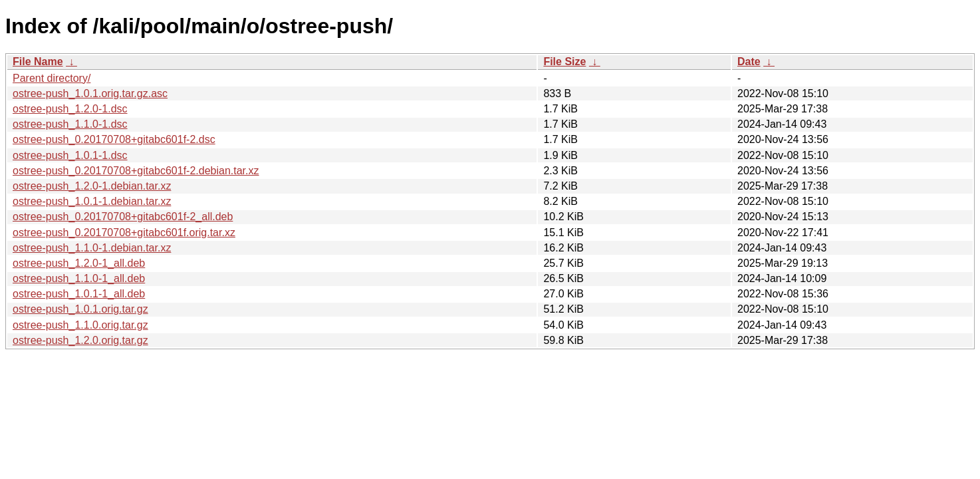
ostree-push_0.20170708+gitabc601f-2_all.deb (123, 217)
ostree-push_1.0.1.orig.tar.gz (80, 309)
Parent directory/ (52, 78)
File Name (38, 62)
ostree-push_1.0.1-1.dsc (70, 155)
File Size (564, 62)
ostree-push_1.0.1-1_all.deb (79, 294)
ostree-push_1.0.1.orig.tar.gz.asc (90, 93)
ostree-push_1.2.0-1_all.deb (79, 263)
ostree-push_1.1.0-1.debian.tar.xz (92, 248)
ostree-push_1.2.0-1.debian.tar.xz (92, 186)
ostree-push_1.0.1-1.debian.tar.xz (92, 201)
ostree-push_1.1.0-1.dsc (70, 124)
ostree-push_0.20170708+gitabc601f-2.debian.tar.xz (136, 171)
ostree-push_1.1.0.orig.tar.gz (80, 325)
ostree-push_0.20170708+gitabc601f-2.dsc (114, 139)
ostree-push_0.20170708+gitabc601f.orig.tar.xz (124, 233)
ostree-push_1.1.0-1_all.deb (79, 278)
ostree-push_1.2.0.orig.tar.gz (80, 340)
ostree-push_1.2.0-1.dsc (70, 109)
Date (749, 62)
